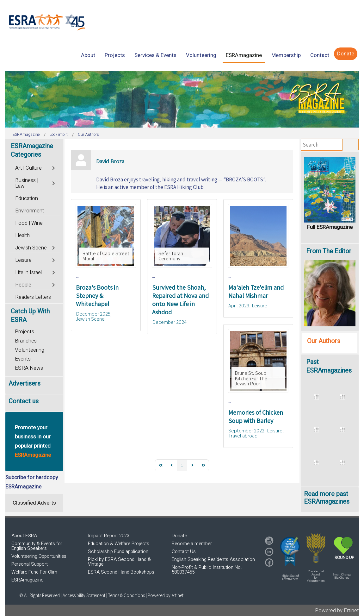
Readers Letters (33, 297)
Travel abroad (243, 436)
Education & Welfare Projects (119, 544)
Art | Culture (28, 168)
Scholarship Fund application (118, 551)
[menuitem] (88, 55)
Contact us (24, 401)
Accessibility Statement (84, 595)
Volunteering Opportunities (39, 556)
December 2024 (169, 322)
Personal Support (30, 564)
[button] (290, 551)
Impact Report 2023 (109, 536)
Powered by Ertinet (337, 610)
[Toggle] (54, 167)
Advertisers (25, 383)
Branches (26, 341)
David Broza (110, 161)
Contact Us (184, 551)
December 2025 (93, 314)
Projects (25, 332)
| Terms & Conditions (126, 595)
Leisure (259, 305)
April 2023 (239, 305)
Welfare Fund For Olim (34, 572)
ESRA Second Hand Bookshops (121, 572)
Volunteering (30, 350)
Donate (179, 536)
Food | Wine (29, 223)
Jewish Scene (90, 319)
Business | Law (27, 183)
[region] (182, 99)
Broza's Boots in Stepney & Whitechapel (97, 296)
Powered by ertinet (166, 595)
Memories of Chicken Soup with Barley (256, 417)
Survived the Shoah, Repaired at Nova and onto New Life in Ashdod (180, 300)
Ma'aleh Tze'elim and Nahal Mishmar (256, 292)
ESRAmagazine (27, 580)
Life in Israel (28, 273)
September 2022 (246, 431)
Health (22, 236)
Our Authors (324, 341)
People (23, 285)
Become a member (192, 544)
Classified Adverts (34, 503)
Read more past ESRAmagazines (327, 498)
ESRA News (29, 368)
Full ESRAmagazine (330, 227)
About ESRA (24, 536)
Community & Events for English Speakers (37, 546)
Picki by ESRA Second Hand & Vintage (119, 562)
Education (27, 198)
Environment (30, 211)
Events (23, 359)
